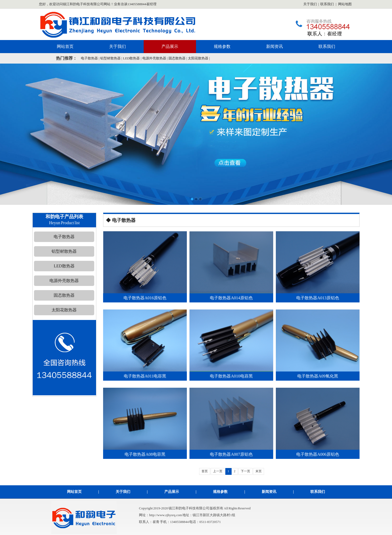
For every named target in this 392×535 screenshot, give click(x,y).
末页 (259, 471)
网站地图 (345, 4)
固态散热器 (177, 58)
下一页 (245, 471)
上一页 (218, 471)
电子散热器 (89, 58)
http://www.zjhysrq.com (166, 515)
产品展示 (170, 46)
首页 (205, 471)
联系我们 (327, 4)
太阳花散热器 (198, 58)
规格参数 (222, 46)
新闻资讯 (275, 46)
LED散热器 (131, 58)
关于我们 (310, 4)
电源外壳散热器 (154, 58)
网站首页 (65, 46)
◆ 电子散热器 (121, 220)
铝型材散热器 (110, 58)
